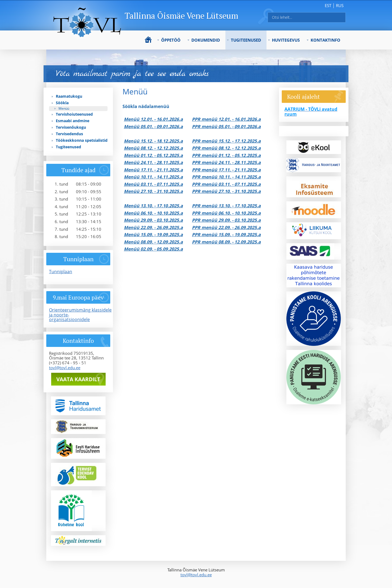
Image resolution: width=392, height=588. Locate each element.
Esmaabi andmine (73, 121)
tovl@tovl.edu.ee (65, 368)
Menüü (64, 108)
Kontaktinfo (325, 40)
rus (340, 5)
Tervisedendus (69, 134)
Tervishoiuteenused (74, 114)
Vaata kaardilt (78, 379)
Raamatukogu (69, 96)
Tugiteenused (246, 40)
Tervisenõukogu (71, 127)
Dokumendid (206, 40)
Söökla (62, 103)
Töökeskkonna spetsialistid (82, 140)
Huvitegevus (286, 40)
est (328, 5)
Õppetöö (171, 40)
